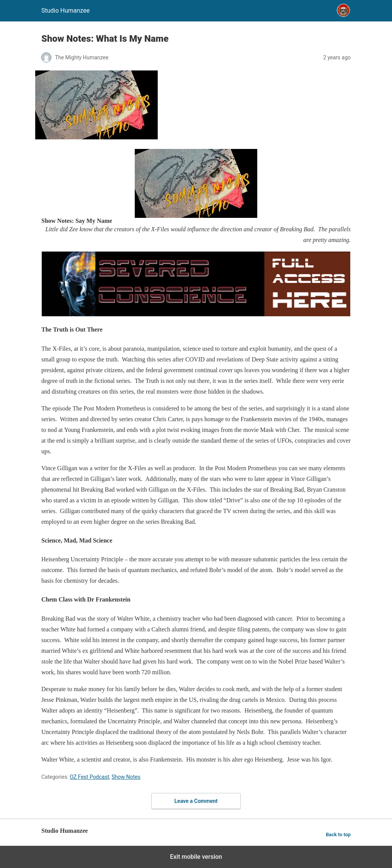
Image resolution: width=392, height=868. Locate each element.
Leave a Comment (196, 801)
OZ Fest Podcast (89, 777)
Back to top (338, 834)
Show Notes (126, 777)
